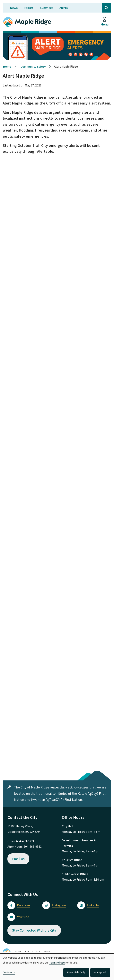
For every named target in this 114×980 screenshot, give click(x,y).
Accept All (100, 973)
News (14, 8)
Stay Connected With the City (34, 931)
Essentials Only (76, 973)
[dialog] (57, 967)
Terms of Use (57, 963)
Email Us (18, 859)
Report (29, 8)
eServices (46, 8)
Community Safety (33, 67)
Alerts (64, 8)
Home (7, 67)
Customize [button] (9, 973)
